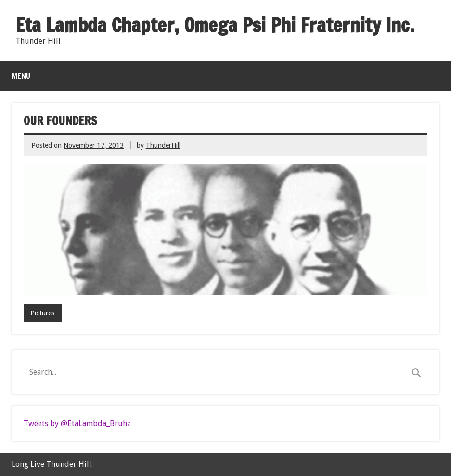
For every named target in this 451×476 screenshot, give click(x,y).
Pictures (42, 313)
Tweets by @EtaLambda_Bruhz (77, 423)
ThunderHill (163, 145)
